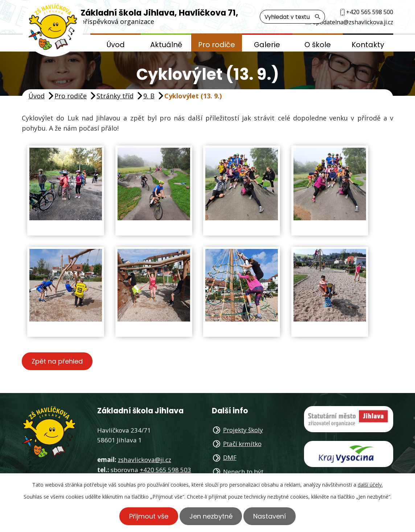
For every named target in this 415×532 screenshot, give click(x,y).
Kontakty (368, 45)
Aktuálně (166, 45)
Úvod (116, 45)
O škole (318, 45)
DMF (230, 457)
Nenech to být (243, 472)
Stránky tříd (115, 96)
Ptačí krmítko (242, 444)
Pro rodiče (217, 45)
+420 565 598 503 (165, 470)
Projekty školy (243, 430)
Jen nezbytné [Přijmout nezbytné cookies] (211, 516)
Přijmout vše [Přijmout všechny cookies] (149, 516)
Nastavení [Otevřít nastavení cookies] (270, 516)
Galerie (267, 45)
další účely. (370, 485)
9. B (149, 96)
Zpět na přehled (57, 361)
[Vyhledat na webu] (292, 17)
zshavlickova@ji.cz (145, 460)
